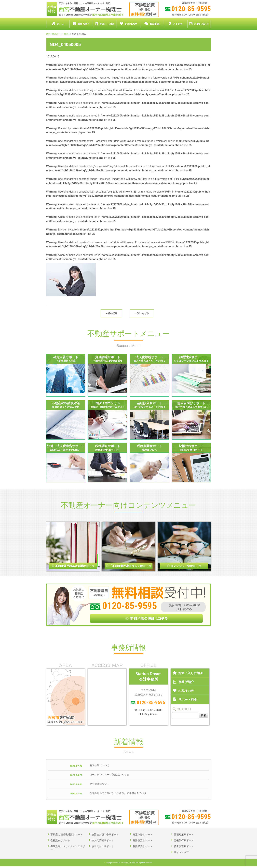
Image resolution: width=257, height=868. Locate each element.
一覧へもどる (142, 313)
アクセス (176, 24)
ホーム (58, 24)
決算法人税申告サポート (105, 834)
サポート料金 (105, 24)
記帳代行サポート (184, 840)
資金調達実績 (188, 3)
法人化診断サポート (103, 840)
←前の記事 (111, 313)
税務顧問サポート (143, 846)
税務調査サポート (143, 840)
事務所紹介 (81, 24)
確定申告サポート (143, 834)
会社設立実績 (188, 811)
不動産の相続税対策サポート (66, 834)
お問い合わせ (199, 24)
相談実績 (203, 3)
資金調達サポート (184, 846)
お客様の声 (128, 24)
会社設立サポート (60, 840)
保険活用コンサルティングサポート (68, 848)
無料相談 (152, 24)
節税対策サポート (184, 834)
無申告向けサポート (103, 846)
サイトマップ (181, 852)
